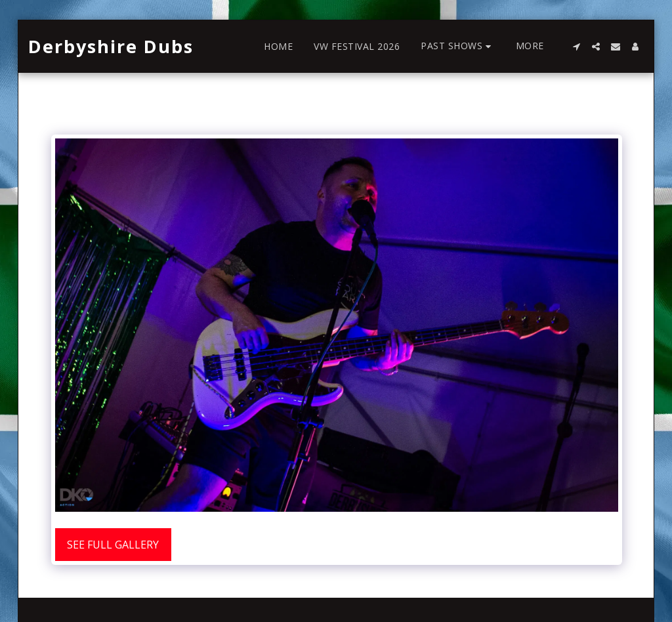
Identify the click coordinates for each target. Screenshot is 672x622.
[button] (458, 46)
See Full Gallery (113, 545)
